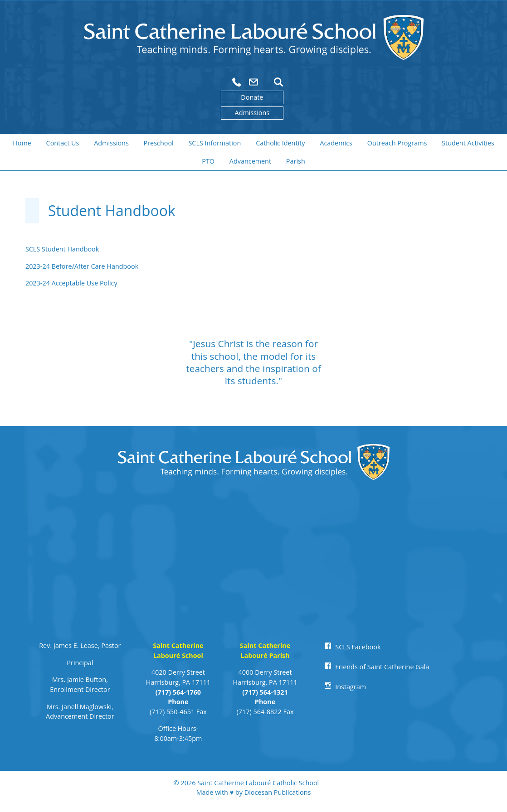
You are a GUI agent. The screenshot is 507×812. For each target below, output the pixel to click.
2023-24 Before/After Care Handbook (82, 266)
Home (22, 143)
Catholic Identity (280, 143)
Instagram (351, 687)
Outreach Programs (397, 143)
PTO (208, 161)
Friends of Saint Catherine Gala (382, 667)
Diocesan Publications (278, 792)
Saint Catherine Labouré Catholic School (258, 783)
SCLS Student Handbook (62, 249)
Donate (252, 97)
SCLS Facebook (358, 647)
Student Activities (468, 143)
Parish (296, 161)
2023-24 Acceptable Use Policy (71, 283)
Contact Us (63, 143)
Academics (336, 143)
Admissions (252, 113)
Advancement (250, 161)
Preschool (159, 143)
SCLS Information (214, 143)
